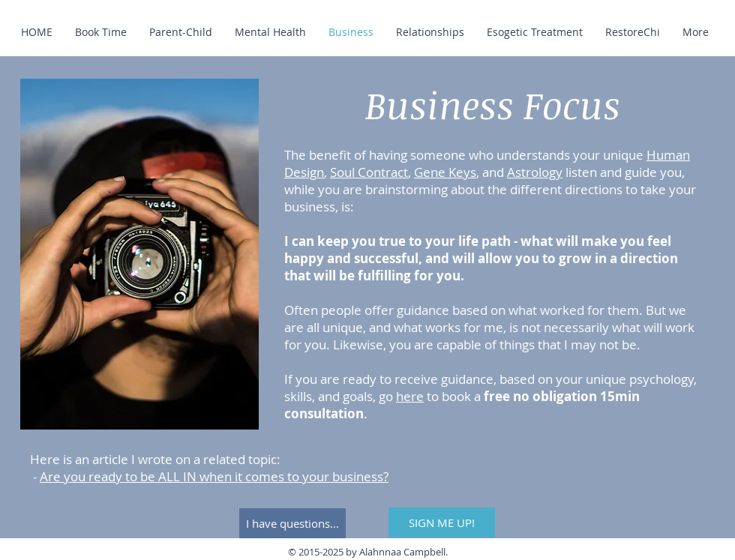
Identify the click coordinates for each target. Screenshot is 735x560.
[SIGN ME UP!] (442, 523)
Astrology (535, 172)
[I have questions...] (292, 523)
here (410, 396)
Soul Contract (369, 172)
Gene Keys (445, 172)
